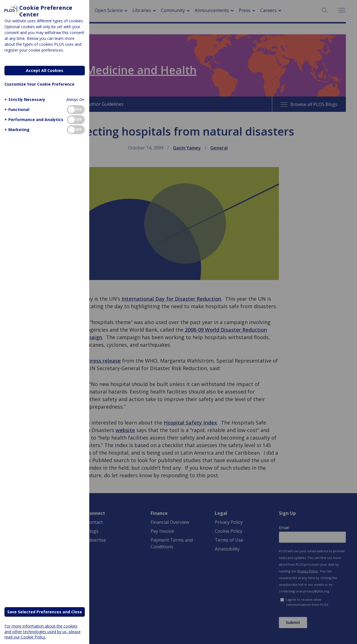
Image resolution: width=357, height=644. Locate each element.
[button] (24, 99)
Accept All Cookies (45, 70)
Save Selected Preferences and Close (45, 612)
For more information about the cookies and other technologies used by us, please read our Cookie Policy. (43, 631)
